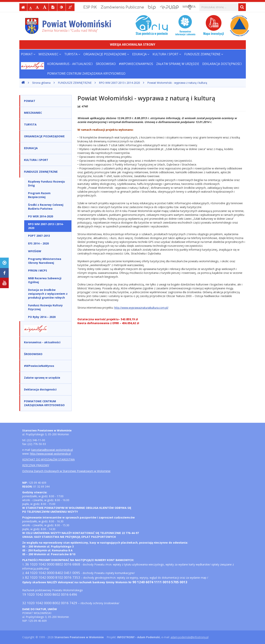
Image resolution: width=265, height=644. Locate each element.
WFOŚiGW (35, 251)
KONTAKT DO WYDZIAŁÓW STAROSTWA (48, 459)
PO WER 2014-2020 (41, 216)
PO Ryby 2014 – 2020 (42, 317)
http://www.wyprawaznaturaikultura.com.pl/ (141, 308)
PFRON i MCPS (38, 270)
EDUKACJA (141, 54)
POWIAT (28, 54)
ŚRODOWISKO (106, 64)
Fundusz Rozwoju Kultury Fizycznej (45, 307)
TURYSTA (72, 54)
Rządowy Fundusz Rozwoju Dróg (46, 183)
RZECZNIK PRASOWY (36, 465)
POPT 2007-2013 (39, 236)
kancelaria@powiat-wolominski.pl (52, 450)
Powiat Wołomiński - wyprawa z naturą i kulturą (177, 83)
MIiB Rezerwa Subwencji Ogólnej (45, 280)
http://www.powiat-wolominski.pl (50, 454)
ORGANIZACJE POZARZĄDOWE (106, 54)
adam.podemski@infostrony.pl (190, 637)
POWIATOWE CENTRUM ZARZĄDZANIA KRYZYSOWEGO (86, 74)
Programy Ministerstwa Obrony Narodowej (45, 261)
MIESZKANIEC (50, 54)
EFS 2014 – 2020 (38, 243)
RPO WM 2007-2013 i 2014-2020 (119, 83)
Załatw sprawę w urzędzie (178, 64)
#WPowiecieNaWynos (136, 64)
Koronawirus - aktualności (70, 64)
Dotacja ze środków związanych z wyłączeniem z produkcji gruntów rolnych (48, 294)
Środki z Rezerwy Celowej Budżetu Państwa (46, 207)
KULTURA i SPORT (167, 54)
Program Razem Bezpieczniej (39, 195)
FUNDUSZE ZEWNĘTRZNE (204, 54)
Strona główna (41, 83)
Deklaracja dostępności (222, 64)
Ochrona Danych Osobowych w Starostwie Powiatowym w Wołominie (66, 471)
